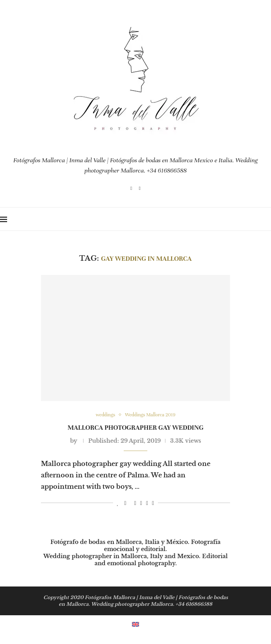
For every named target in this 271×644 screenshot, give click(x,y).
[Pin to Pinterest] (135, 503)
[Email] (140, 188)
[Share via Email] (153, 503)
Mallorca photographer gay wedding (135, 428)
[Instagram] (131, 188)
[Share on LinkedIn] (141, 503)
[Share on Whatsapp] (147, 503)
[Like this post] (118, 503)
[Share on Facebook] (125, 503)
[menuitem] (135, 624)
